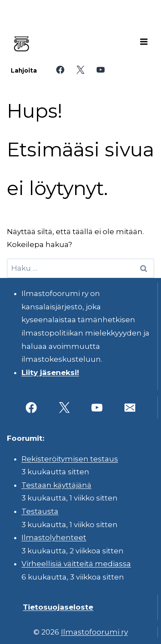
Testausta (40, 511)
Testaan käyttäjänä (56, 485)
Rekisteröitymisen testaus (70, 459)
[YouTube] (101, 70)
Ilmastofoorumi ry (94, 632)
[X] (80, 70)
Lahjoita (24, 70)
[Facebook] (60, 70)
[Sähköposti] (130, 407)
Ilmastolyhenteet (54, 537)
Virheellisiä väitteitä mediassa (76, 564)
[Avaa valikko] (144, 42)
